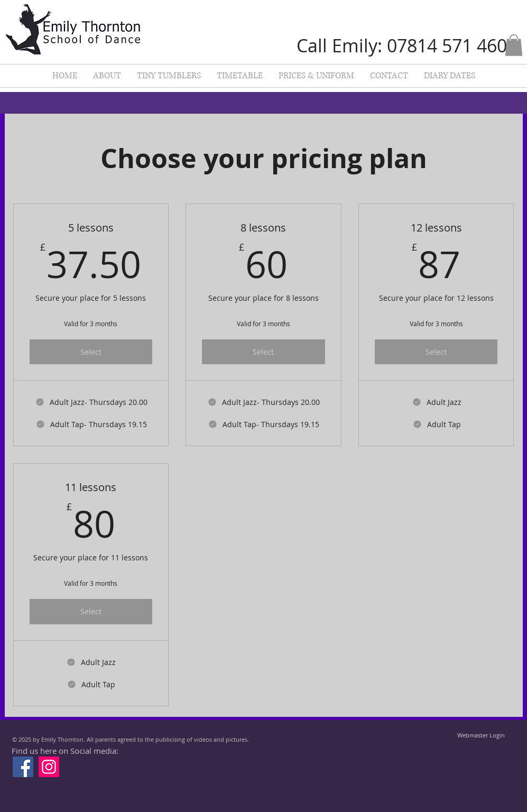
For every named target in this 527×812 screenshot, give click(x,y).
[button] (514, 45)
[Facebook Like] (335, 746)
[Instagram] (49, 767)
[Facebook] (23, 767)
